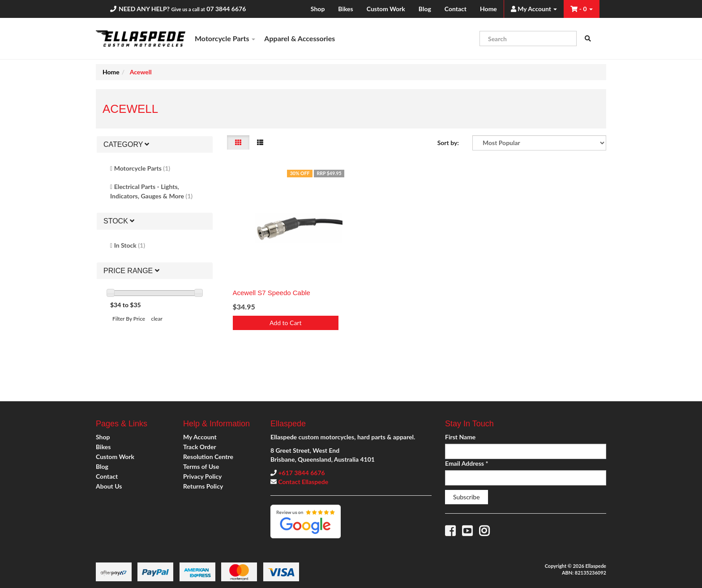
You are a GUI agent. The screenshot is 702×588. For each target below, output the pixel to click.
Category (126, 144)
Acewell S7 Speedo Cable (272, 293)
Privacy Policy (202, 476)
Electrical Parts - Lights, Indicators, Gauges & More (151, 191)
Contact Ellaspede (303, 482)
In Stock (130, 245)
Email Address (467, 463)
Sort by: (448, 143)
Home (488, 9)
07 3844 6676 (226, 9)
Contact (456, 9)
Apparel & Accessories (300, 38)
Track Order (200, 447)
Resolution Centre (208, 457)
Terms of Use (201, 466)
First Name (460, 437)
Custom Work (386, 9)
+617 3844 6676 (301, 473)
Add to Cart (286, 323)
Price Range (131, 271)
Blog (425, 9)
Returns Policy (203, 486)
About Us (109, 486)
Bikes (345, 9)
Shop (318, 9)
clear (157, 319)
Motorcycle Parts (225, 38)
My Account (200, 437)
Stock (119, 221)
